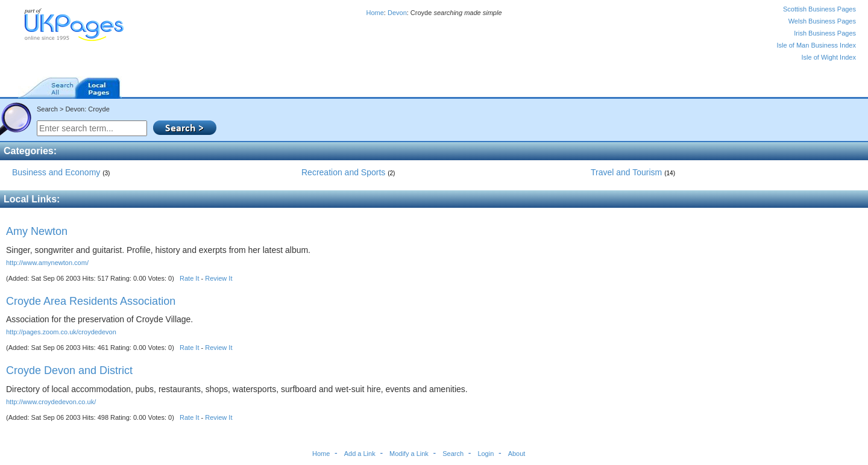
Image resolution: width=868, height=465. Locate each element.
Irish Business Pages (825, 33)
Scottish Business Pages (819, 9)
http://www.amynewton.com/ (47, 263)
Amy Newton (37, 231)
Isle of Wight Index (829, 57)
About (517, 454)
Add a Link (360, 454)
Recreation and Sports (348, 172)
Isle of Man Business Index (816, 45)
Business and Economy (61, 172)
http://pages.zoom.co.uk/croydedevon (61, 332)
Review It (219, 278)
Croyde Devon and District (69, 370)
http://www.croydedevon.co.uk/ (51, 402)
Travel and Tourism (633, 172)
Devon (397, 13)
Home (375, 13)
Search (453, 454)
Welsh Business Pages (822, 21)
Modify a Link (409, 454)
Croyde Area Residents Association (91, 301)
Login (486, 454)
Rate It (189, 278)
